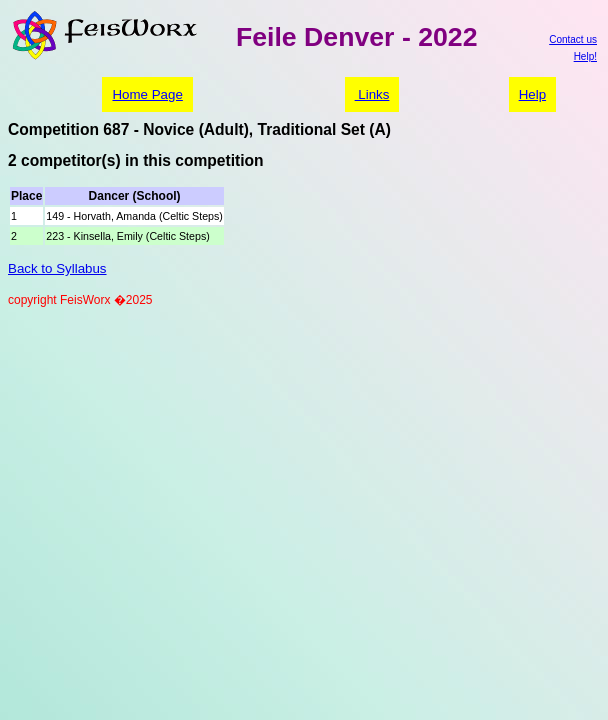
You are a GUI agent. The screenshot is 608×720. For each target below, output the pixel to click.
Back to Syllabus (57, 268)
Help (532, 94)
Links (372, 94)
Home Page (147, 94)
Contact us (573, 39)
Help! (585, 56)
